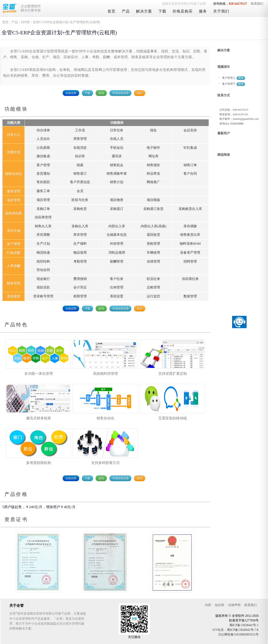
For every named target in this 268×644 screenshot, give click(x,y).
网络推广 (153, 182)
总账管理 (153, 287)
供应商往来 (190, 279)
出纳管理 (117, 287)
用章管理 (80, 139)
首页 (111, 11)
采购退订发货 (153, 209)
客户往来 (117, 279)
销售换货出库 (190, 235)
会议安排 (190, 130)
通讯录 (117, 156)
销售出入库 (43, 226)
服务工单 (43, 191)
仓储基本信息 (117, 235)
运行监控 (153, 296)
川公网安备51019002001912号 (238, 635)
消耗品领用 (117, 253)
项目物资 (117, 200)
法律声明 (234, 605)
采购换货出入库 (190, 209)
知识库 (80, 156)
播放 (241, 78)
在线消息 (80, 148)
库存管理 (80, 235)
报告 (153, 130)
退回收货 (153, 235)
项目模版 (153, 200)
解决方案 (144, 11)
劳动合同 (43, 270)
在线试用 (71, 93)
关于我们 (221, 11)
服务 (203, 11)
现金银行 (43, 279)
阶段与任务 (80, 200)
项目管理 (43, 200)
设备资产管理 (190, 253)
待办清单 (43, 130)
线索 (80, 165)
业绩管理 (153, 261)
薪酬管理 (117, 261)
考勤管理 (80, 261)
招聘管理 (190, 261)
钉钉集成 (190, 148)
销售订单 (190, 165)
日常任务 (117, 130)
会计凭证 (80, 287)
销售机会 (117, 165)
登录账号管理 (43, 296)
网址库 (154, 156)
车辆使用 (153, 253)
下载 (162, 11)
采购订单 (43, 209)
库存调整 (43, 235)
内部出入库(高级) (154, 226)
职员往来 (153, 279)
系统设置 (117, 296)
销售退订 (80, 174)
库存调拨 (190, 226)
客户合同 (190, 174)
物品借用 (80, 253)
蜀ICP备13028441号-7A (243, 630)
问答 (208, 605)
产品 (126, 11)
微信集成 (43, 156)
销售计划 (117, 182)
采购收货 (80, 209)
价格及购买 (183, 11)
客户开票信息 (80, 182)
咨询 (101, 93)
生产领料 (80, 244)
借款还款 (43, 287)
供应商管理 (43, 217)
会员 (80, 191)
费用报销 (80, 279)
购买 (140, 93)
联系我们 (257, 4)
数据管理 (190, 296)
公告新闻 (43, 148)
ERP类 (25, 22)
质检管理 (153, 244)
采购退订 (117, 209)
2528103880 (237, 124)
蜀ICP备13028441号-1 (244, 625)
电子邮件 (153, 148)
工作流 (80, 130)
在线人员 (117, 139)
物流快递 (43, 253)
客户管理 (43, 165)
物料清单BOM (190, 244)
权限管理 (80, 296)
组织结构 (43, 261)
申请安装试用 (120, 93)
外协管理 (117, 244)
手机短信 (117, 148)
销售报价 (153, 165)
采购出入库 (80, 226)
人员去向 (43, 139)
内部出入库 (117, 226)
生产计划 (43, 244)
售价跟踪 (43, 182)
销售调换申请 (117, 174)
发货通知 (43, 174)
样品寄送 (153, 174)
